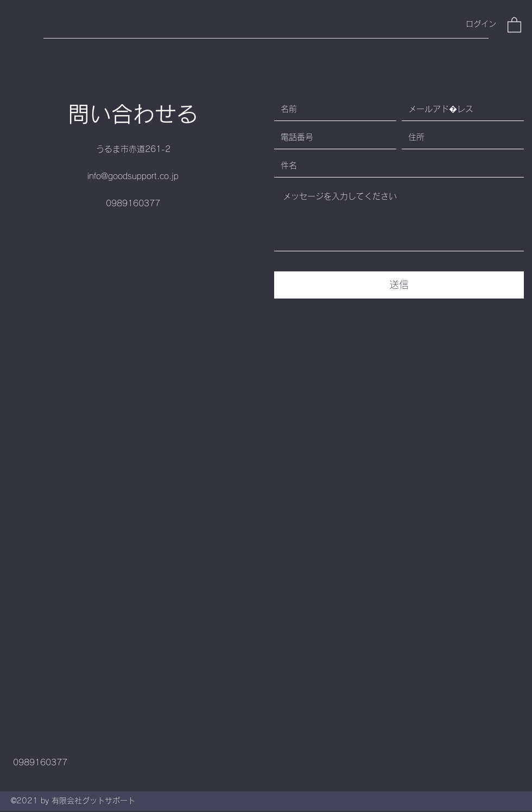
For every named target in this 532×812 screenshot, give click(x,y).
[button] (514, 24)
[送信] (399, 285)
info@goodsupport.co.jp (133, 176)
